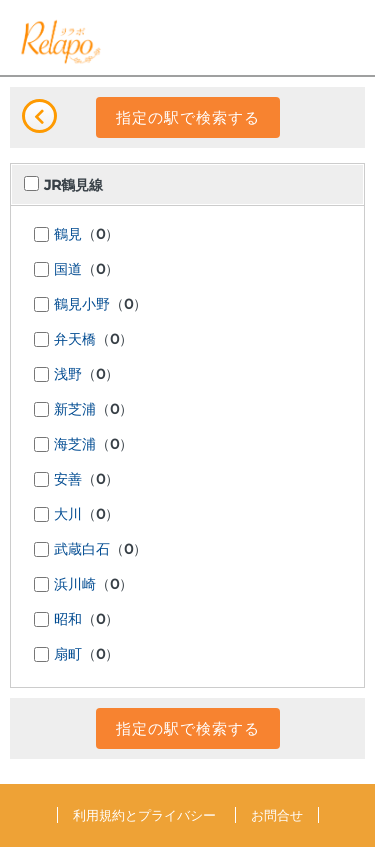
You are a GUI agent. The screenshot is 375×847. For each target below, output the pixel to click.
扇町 (68, 655)
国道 (68, 270)
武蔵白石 (82, 550)
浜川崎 (75, 585)
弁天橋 (75, 340)
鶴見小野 (82, 305)
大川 (68, 515)
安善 (68, 480)
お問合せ (277, 815)
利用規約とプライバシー (144, 815)
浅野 (68, 375)
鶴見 (68, 235)
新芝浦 (75, 410)
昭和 (68, 620)
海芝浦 (75, 445)
